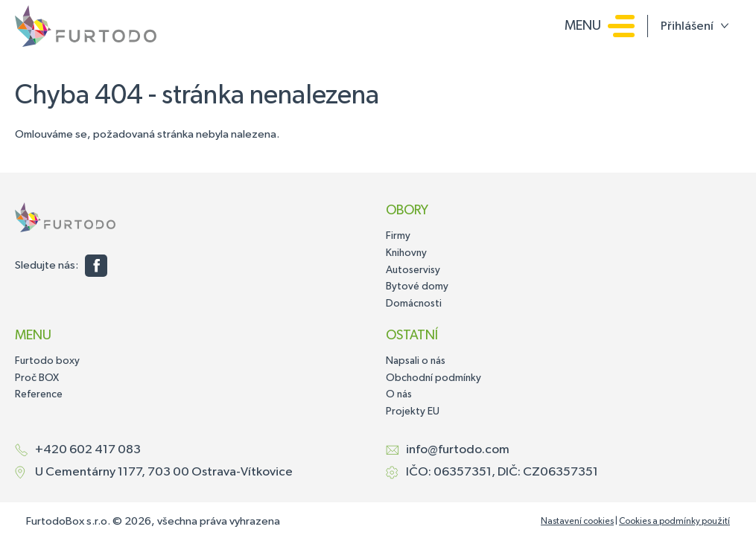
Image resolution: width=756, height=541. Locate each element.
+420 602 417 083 (88, 450)
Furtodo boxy (47, 361)
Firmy (398, 236)
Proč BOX (37, 378)
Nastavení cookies (577, 522)
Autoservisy (413, 270)
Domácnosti (414, 304)
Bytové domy (417, 286)
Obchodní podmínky (433, 378)
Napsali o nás (416, 361)
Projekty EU (413, 412)
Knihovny (406, 253)
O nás (399, 394)
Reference (39, 394)
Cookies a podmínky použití (674, 522)
